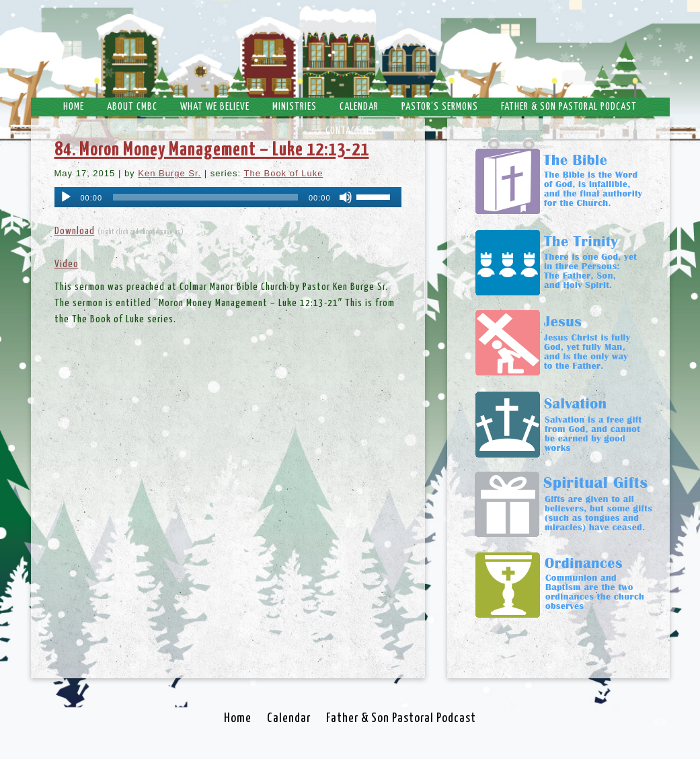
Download (75, 231)
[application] (228, 197)
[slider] (205, 197)
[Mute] (346, 197)
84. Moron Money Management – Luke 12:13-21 (212, 150)
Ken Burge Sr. (169, 173)
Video (67, 264)
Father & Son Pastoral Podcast (569, 107)
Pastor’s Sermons (440, 107)
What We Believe (215, 107)
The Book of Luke (283, 173)
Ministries (295, 107)
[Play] (66, 197)
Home (74, 107)
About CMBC (132, 107)
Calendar (359, 107)
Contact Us (350, 131)
